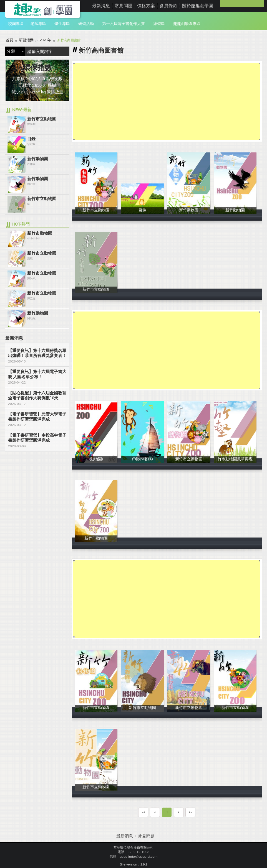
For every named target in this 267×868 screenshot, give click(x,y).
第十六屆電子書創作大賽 (124, 24)
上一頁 (155, 812)
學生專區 (62, 24)
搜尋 (64, 51)
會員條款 (168, 6)
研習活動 (86, 24)
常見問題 (124, 6)
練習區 (159, 24)
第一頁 (143, 812)
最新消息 (101, 6)
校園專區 (16, 24)
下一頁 (179, 812)
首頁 (9, 40)
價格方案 (146, 6)
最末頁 (190, 812)
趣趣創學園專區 (187, 24)
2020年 (44, 40)
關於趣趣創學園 (198, 6)
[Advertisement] (167, 101)
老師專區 (38, 24)
